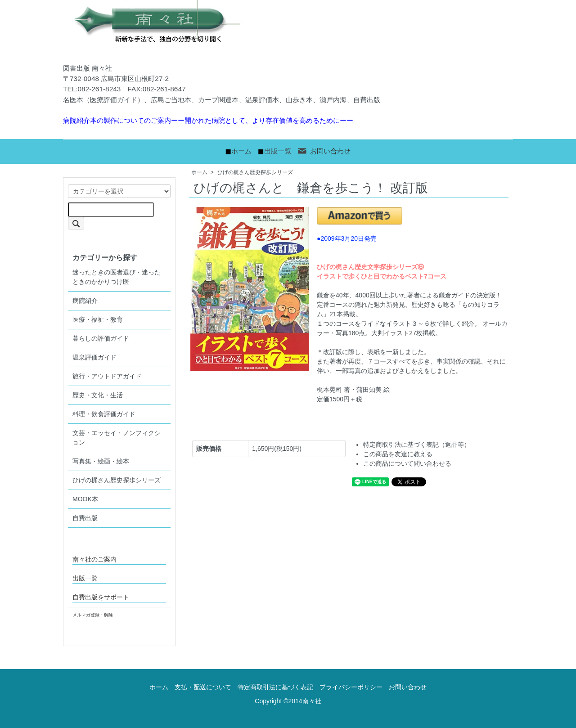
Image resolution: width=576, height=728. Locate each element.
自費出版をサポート (101, 597)
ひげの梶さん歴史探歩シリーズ (255, 172)
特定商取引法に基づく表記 (275, 687)
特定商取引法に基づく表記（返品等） (417, 445)
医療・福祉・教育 (98, 319)
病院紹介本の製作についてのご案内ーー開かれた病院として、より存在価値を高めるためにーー (208, 120)
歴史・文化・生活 (98, 395)
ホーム (241, 151)
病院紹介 (85, 301)
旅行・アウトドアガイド (107, 376)
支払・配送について (203, 687)
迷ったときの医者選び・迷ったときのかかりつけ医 (117, 277)
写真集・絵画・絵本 (101, 461)
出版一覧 (278, 151)
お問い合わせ (324, 151)
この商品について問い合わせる (407, 463)
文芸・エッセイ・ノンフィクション (117, 438)
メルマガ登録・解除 (93, 615)
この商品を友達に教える (398, 454)
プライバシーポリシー (351, 687)
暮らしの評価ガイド (101, 338)
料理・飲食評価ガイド (104, 414)
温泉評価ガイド (94, 357)
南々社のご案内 (94, 559)
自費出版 (85, 518)
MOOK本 (85, 499)
